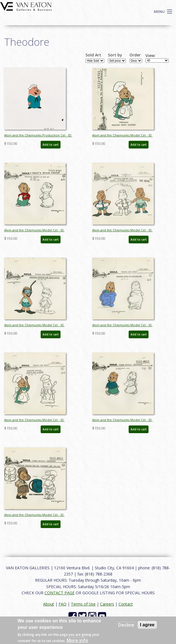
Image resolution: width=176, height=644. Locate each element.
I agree (147, 625)
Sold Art (93, 55)
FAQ (62, 604)
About (49, 604)
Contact (126, 604)
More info (77, 640)
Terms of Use (83, 604)
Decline (126, 625)
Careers (107, 604)
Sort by (115, 55)
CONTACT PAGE (60, 593)
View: (150, 56)
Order (135, 55)
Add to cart (51, 145)
